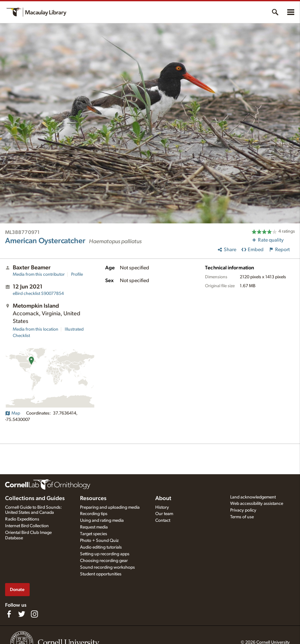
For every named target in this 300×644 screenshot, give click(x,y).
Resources (93, 498)
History (162, 507)
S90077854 (38, 294)
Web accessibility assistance (257, 504)
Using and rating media (102, 520)
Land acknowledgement (253, 497)
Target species (94, 534)
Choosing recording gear (104, 561)
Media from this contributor (39, 274)
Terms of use (242, 517)
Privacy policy (243, 510)
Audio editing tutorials (101, 547)
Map (13, 413)
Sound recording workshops (107, 567)
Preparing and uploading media (110, 507)
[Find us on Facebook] (9, 614)
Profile (77, 274)
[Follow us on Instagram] (34, 614)
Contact (163, 520)
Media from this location (36, 329)
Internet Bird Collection (27, 526)
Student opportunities (101, 574)
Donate (17, 590)
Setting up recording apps (105, 554)
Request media (94, 527)
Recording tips (94, 514)
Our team (164, 514)
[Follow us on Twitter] (22, 614)
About (163, 498)
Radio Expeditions (22, 519)
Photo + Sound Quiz (99, 541)
